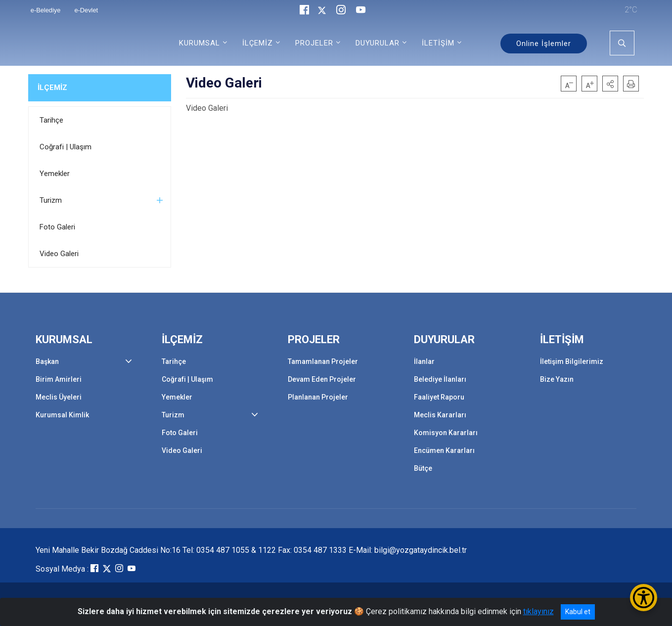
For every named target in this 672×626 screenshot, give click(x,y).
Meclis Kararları (440, 415)
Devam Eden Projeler (322, 379)
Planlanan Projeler (318, 397)
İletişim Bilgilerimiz (572, 361)
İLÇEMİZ (52, 88)
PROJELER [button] (314, 43)
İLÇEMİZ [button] (258, 43)
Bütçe (423, 468)
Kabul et (578, 612)
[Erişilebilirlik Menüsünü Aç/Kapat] (644, 598)
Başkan (47, 361)
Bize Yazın (557, 379)
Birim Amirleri (59, 379)
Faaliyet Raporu (439, 397)
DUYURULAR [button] (378, 43)
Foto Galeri (57, 227)
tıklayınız (538, 611)
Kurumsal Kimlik (62, 415)
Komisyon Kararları (446, 433)
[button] (610, 84)
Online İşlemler (544, 44)
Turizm (51, 200)
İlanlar (424, 361)
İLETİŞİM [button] (438, 43)
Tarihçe (51, 120)
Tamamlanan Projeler (323, 361)
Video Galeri (59, 254)
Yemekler (55, 174)
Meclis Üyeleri (59, 397)
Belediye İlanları (440, 379)
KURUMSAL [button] (200, 43)
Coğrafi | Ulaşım (66, 147)
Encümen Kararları (444, 450)
